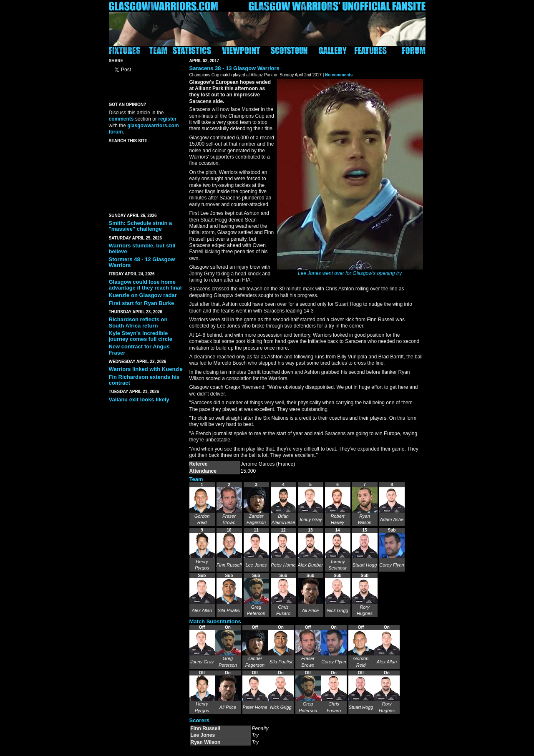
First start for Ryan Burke (142, 303)
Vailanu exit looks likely (139, 399)
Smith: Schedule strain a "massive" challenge (141, 226)
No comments (339, 75)
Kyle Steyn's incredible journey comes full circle (141, 336)
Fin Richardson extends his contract (144, 380)
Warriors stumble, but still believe (142, 248)
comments (121, 119)
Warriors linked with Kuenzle (146, 369)
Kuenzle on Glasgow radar (143, 295)
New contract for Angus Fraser (139, 349)
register (167, 119)
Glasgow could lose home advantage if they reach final (145, 285)
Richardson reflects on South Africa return (138, 322)
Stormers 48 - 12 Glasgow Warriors (142, 262)
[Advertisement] (146, 176)
